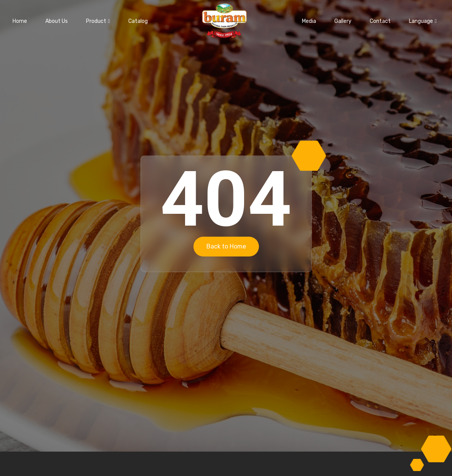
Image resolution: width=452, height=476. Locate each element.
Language (423, 21)
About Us (57, 21)
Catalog (138, 21)
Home (20, 21)
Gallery (343, 21)
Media (309, 21)
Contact (380, 21)
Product (98, 21)
